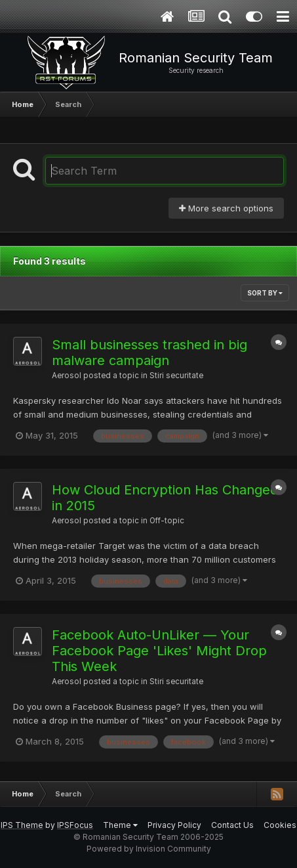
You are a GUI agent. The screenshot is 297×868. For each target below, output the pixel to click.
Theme (120, 825)
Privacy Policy (174, 825)
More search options (226, 208)
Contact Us (232, 825)
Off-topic (167, 521)
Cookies (280, 825)
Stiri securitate (176, 376)
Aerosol (67, 376)
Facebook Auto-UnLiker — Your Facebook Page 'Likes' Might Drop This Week (159, 651)
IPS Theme (22, 825)
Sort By (265, 293)
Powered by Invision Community (149, 849)
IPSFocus (75, 825)
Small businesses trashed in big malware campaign (149, 353)
